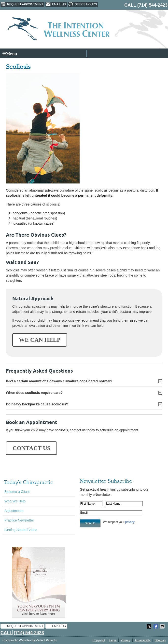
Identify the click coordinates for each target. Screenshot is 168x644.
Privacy (125, 640)
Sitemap (160, 640)
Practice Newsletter (19, 520)
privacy (130, 522)
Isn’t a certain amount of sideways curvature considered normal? (59, 381)
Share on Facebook (156, 626)
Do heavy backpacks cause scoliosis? (37, 404)
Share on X (150, 626)
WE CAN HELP (40, 340)
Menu (10, 54)
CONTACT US (31, 448)
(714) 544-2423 (152, 5)
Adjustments (14, 511)
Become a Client (17, 492)
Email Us (56, 4)
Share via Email (163, 626)
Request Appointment (22, 4)
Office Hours (83, 4)
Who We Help (15, 501)
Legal (113, 640)
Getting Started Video (21, 530)
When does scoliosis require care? (34, 393)
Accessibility (143, 640)
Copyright (99, 640)
